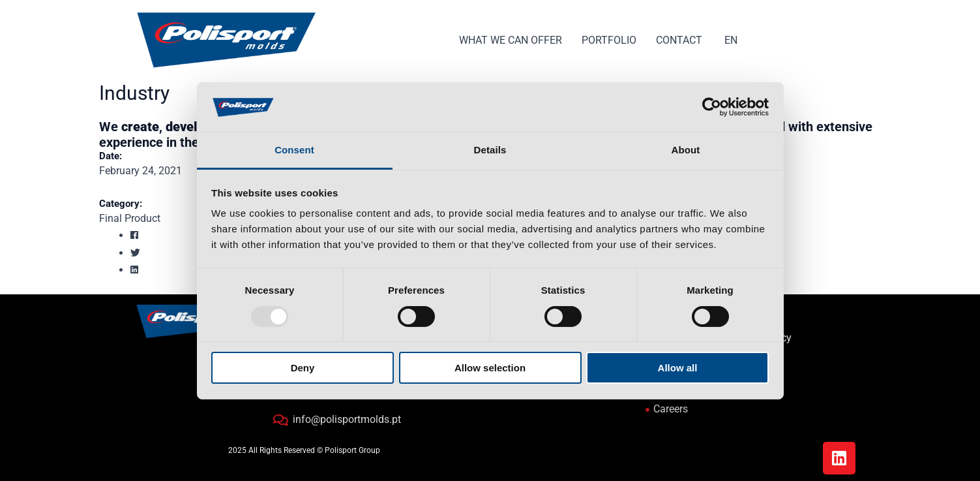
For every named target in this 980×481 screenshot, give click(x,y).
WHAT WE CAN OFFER (511, 40)
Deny (303, 368)
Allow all (678, 368)
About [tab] (686, 150)
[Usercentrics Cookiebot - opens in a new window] (712, 107)
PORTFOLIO (609, 40)
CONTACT (679, 40)
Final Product (130, 218)
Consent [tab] (294, 150)
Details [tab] (490, 150)
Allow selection (490, 368)
